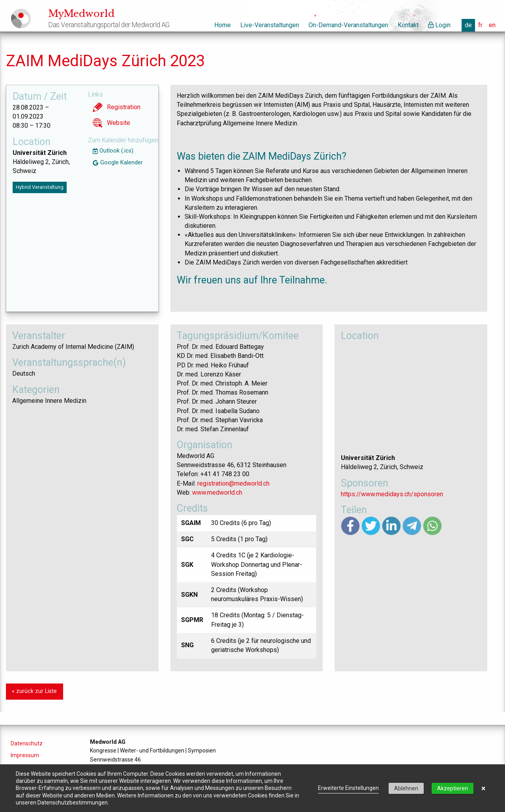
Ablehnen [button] (406, 788)
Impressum (25, 755)
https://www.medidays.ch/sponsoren (392, 494)
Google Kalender (118, 163)
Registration (117, 107)
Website (111, 123)
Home (223, 25)
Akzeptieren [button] (453, 788)
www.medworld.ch (217, 493)
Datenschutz (27, 743)
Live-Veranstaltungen (270, 25)
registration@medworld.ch (233, 483)
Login (439, 25)
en (492, 25)
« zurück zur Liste (34, 691)
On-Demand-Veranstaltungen (348, 25)
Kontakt (408, 25)
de (468, 25)
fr (480, 25)
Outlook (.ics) (113, 151)
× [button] (483, 788)
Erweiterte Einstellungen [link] (348, 788)
